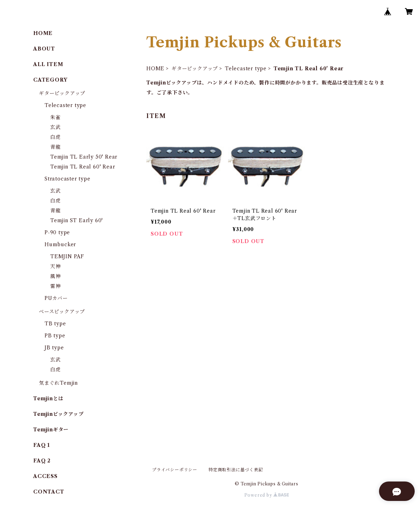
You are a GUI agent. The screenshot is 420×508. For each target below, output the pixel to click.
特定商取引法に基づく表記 (236, 470)
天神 (56, 266)
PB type (55, 336)
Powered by (267, 495)
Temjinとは (48, 398)
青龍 (56, 147)
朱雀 (56, 117)
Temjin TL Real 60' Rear (83, 167)
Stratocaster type (68, 179)
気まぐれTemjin (58, 383)
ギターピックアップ (195, 69)
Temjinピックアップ (59, 414)
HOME (155, 69)
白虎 (56, 137)
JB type (54, 348)
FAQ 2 (42, 461)
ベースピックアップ (62, 312)
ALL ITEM (48, 64)
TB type (55, 324)
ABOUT (44, 49)
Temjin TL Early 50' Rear (84, 157)
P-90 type (57, 232)
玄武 (56, 127)
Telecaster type (246, 69)
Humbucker (60, 244)
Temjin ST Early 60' (77, 220)
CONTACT (49, 492)
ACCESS (45, 476)
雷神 (56, 286)
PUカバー (56, 298)
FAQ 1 (42, 445)
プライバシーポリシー (175, 470)
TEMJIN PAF (67, 256)
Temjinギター (51, 430)
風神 (56, 276)
